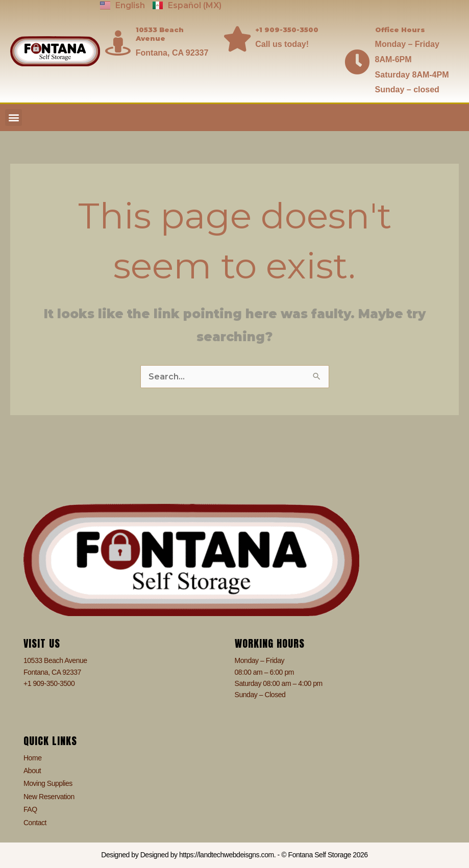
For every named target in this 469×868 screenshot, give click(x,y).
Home (33, 758)
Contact (35, 823)
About (32, 771)
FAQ (30, 809)
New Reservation (49, 797)
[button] (14, 118)
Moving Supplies (48, 783)
